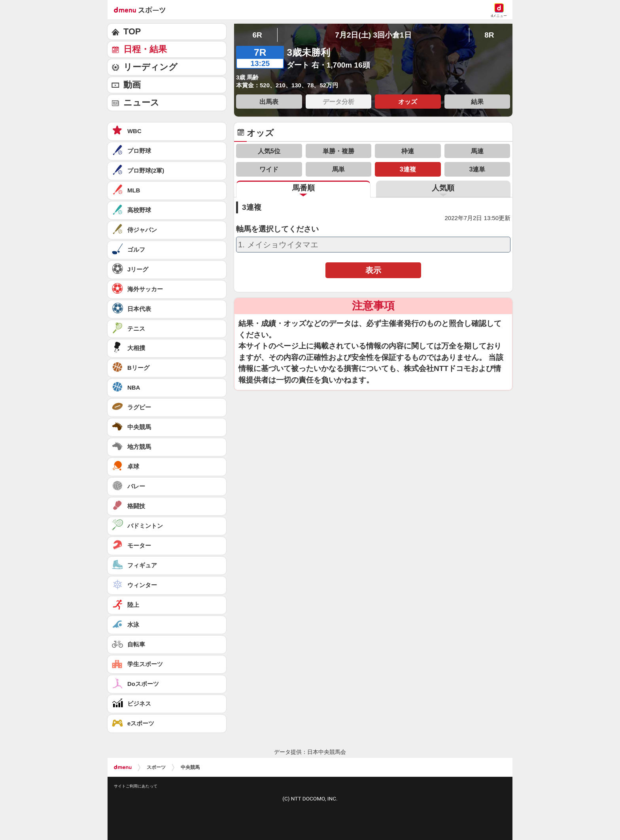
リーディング (150, 67)
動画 (132, 85)
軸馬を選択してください (277, 229)
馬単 (338, 169)
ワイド (269, 169)
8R (489, 35)
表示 (373, 270)
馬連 (477, 151)
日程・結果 (145, 49)
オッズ (408, 102)
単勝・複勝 (338, 151)
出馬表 (269, 102)
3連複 (408, 169)
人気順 (443, 188)
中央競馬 (190, 767)
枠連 (408, 151)
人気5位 (269, 151)
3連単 (477, 169)
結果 (477, 102)
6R (257, 35)
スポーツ (156, 767)
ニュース (141, 103)
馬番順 (303, 188)
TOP (132, 31)
